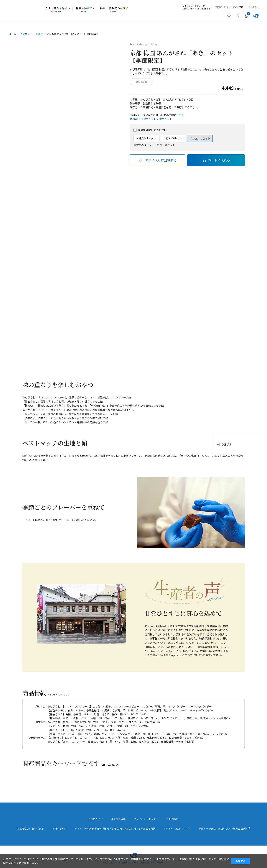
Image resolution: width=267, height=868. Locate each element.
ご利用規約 (173, 819)
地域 (84, 9)
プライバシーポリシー (146, 819)
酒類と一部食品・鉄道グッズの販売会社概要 (223, 828)
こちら (180, 115)
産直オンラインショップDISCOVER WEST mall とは (196, 7)
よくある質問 (118, 819)
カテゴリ (56, 9)
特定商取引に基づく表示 (31, 828)
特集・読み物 (114, 9)
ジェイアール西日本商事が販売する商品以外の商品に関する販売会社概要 (115, 828)
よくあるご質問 (236, 7)
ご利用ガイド (220, 7)
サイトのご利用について (177, 828)
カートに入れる (219, 160)
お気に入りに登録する (161, 160)
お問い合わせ (253, 7)
